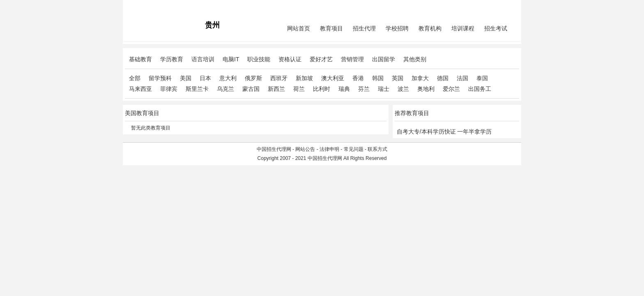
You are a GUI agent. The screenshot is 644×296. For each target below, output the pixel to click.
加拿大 (420, 78)
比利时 (322, 89)
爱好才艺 (321, 59)
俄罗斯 (253, 78)
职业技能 (259, 59)
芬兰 (364, 89)
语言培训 (203, 59)
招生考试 (496, 28)
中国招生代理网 (274, 149)
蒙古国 (251, 89)
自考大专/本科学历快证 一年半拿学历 (444, 132)
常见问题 (354, 149)
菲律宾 (169, 89)
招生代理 (364, 28)
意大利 (228, 78)
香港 (358, 78)
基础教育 (140, 59)
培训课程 (463, 28)
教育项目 (331, 28)
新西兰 (276, 89)
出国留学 (384, 59)
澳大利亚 (333, 78)
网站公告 (305, 149)
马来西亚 (140, 89)
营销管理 (352, 59)
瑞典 (344, 89)
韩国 (378, 78)
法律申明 (329, 149)
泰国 (482, 78)
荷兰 (299, 89)
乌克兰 (225, 89)
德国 (443, 78)
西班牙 (279, 78)
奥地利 (426, 89)
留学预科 (160, 78)
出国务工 (480, 89)
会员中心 (488, 7)
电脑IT (231, 59)
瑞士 (384, 89)
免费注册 (509, 7)
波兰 (403, 89)
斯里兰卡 (197, 89)
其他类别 (415, 59)
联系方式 (377, 149)
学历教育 (172, 59)
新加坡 (304, 78)
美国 (186, 78)
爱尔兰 (451, 89)
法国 (462, 78)
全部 (135, 78)
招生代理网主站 (142, 7)
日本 (205, 78)
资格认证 (290, 59)
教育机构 (430, 28)
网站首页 (299, 28)
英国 (398, 78)
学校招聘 (397, 28)
